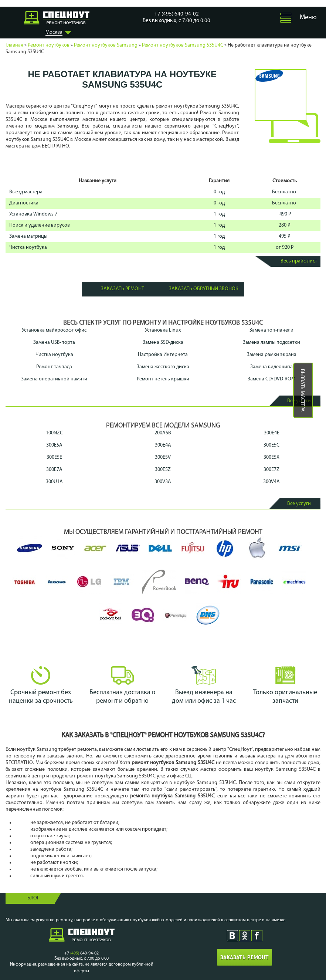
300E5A (54, 445)
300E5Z (163, 470)
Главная (14, 45)
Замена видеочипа (271, 367)
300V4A (271, 482)
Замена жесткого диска (163, 367)
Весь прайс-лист (299, 261)
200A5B (163, 433)
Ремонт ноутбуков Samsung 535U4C (183, 45)
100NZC (54, 433)
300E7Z (271, 470)
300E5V (163, 457)
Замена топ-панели (271, 330)
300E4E (272, 433)
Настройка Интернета (163, 355)
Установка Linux (163, 330)
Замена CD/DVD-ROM (271, 379)
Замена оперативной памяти (54, 379)
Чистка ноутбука (54, 355)
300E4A (163, 445)
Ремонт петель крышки (163, 379)
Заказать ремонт (123, 289)
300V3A (163, 482)
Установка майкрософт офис (54, 330)
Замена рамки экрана (272, 355)
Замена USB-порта (54, 343)
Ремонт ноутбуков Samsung (106, 45)
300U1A (54, 482)
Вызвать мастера (302, 390)
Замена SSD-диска (163, 343)
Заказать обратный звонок (204, 289)
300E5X (271, 457)
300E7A (54, 470)
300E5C (271, 445)
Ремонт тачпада (54, 367)
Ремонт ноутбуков (49, 45)
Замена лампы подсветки (271, 343)
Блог (33, 898)
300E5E (54, 457)
